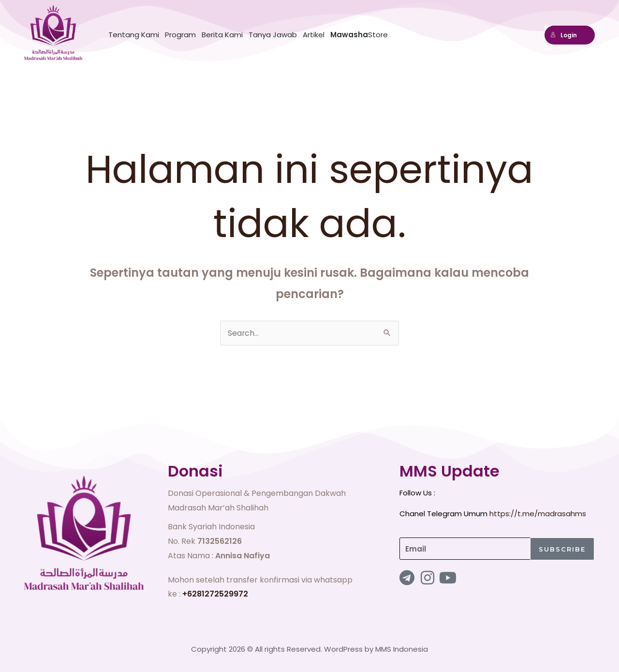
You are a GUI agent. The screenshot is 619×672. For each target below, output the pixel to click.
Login (564, 35)
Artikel (314, 35)
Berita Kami (222, 35)
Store (359, 35)
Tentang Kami (134, 35)
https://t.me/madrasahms (538, 514)
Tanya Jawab (273, 35)
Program (180, 35)
